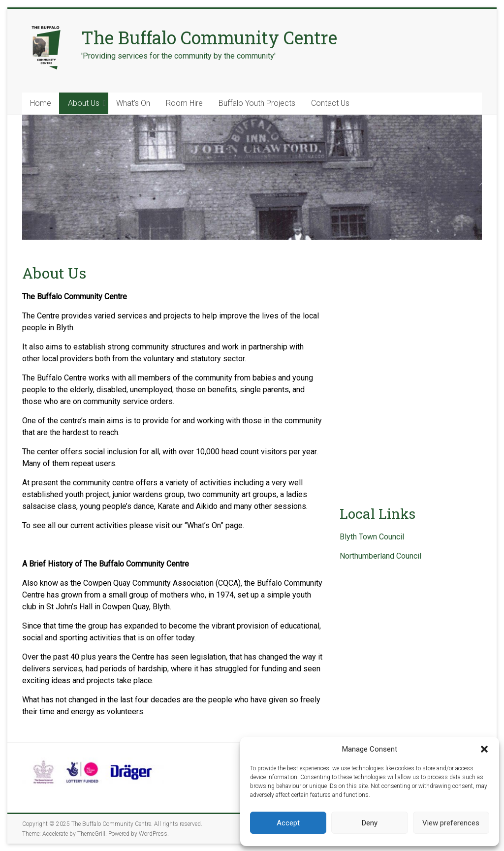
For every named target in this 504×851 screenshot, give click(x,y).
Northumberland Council (380, 556)
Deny (370, 823)
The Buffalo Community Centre (209, 37)
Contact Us (330, 103)
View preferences (451, 823)
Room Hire (184, 103)
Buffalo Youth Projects (257, 103)
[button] (484, 749)
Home (41, 103)
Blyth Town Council (372, 537)
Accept (288, 823)
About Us (84, 103)
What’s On (133, 103)
